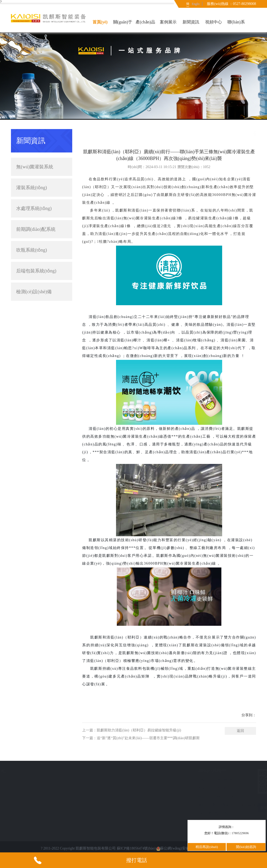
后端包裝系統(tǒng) (42, 271)
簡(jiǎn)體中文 (188, 5)
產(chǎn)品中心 (145, 26)
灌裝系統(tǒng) (42, 188)
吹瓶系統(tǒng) (32, 250)
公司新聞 (249, 133)
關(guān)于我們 (123, 26)
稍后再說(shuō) (207, 847)
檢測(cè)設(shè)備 (42, 292)
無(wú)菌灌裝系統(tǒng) (42, 167)
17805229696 (240, 833)
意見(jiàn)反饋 (25, 795)
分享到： (249, 715)
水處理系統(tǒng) (34, 208)
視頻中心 (214, 22)
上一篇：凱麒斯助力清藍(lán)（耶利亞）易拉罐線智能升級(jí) (132, 730)
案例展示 (168, 22)
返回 (240, 731)
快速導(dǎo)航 (27, 771)
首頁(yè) (100, 22)
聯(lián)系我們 (236, 26)
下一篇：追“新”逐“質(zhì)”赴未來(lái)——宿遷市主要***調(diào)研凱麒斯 (141, 738)
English (196, 4)
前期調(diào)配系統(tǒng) (36, 232)
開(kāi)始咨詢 (246, 847)
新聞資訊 (191, 22)
